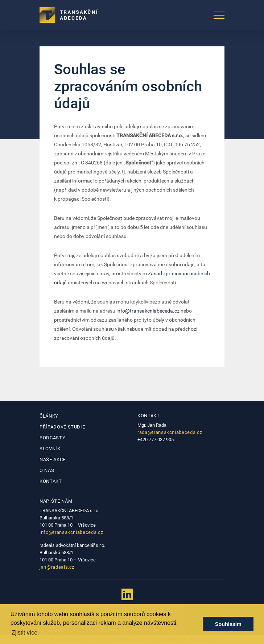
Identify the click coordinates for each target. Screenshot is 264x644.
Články (49, 416)
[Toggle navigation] (219, 15)
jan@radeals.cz (57, 567)
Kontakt (51, 481)
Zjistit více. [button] (25, 633)
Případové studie (62, 427)
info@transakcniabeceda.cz (148, 311)
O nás (47, 470)
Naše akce (53, 459)
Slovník (50, 449)
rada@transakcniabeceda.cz (170, 432)
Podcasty (52, 438)
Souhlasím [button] (228, 624)
